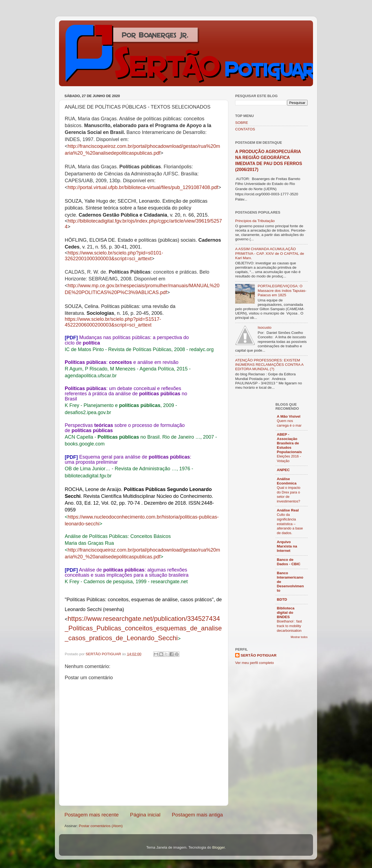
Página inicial (145, 815)
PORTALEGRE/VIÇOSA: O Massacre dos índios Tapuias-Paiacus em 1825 (282, 290)
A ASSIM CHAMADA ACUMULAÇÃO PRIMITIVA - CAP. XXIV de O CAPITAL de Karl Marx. (270, 253)
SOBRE (242, 123)
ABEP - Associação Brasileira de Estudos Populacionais (290, 443)
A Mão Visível (289, 416)
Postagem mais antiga (197, 815)
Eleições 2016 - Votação (289, 459)
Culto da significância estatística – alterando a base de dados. (290, 524)
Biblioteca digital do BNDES (286, 613)
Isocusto (264, 327)
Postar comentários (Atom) (101, 826)
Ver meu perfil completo (255, 663)
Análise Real (288, 510)
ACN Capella (79, 437)
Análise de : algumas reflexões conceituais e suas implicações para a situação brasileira (127, 573)
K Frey (72, 405)
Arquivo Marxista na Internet (287, 546)
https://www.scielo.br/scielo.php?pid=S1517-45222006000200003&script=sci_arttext (113, 322)
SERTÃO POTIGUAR (259, 655)
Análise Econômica (287, 481)
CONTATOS (245, 129)
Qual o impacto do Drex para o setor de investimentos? (289, 494)
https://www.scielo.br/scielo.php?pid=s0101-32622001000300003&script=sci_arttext (114, 256)
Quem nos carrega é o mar (289, 423)
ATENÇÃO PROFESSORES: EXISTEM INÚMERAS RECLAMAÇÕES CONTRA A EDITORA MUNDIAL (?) (269, 365)
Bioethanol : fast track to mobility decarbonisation (290, 626)
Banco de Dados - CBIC (289, 562)
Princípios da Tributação (255, 221)
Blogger (219, 847)
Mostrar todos (299, 637)
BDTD (282, 599)
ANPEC (283, 470)
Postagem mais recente (91, 815)
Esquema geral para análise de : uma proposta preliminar (128, 460)
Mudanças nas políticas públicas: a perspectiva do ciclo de (127, 340)
